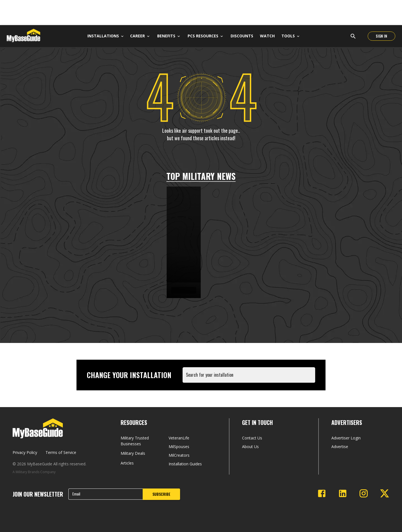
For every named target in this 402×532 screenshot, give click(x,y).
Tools (288, 36)
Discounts (242, 36)
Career (137, 36)
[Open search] (353, 36)
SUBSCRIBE (161, 494)
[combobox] (250, 378)
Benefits (166, 36)
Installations (105, 36)
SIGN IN (381, 36)
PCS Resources (203, 36)
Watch (267, 36)
